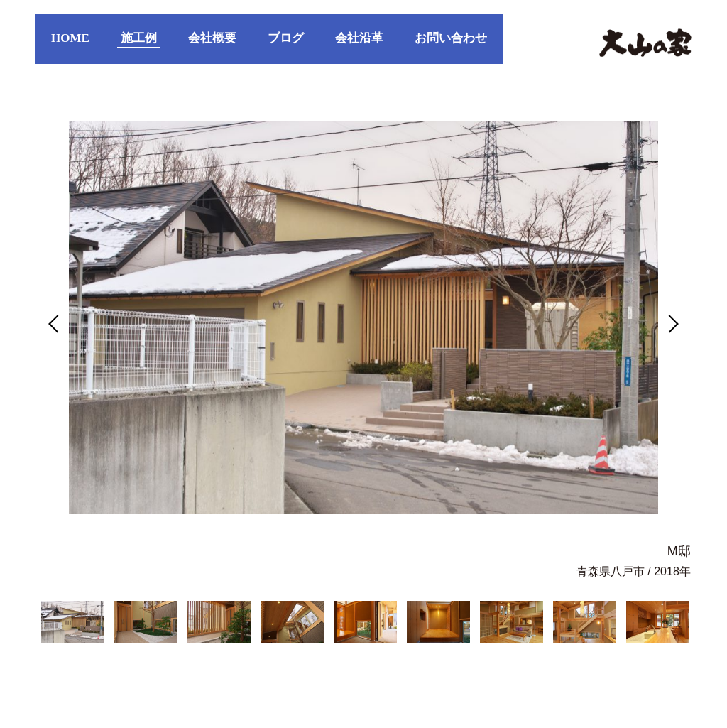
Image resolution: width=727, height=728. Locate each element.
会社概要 (212, 38)
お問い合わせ (451, 38)
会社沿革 (359, 38)
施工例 (139, 38)
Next (669, 324)
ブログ (286, 38)
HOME (70, 38)
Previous (58, 324)
